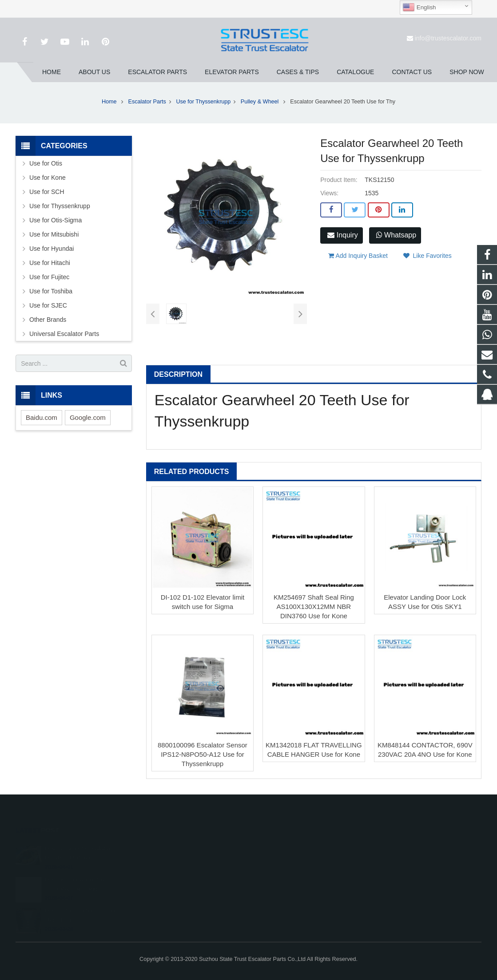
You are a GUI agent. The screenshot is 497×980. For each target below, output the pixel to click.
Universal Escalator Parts (64, 334)
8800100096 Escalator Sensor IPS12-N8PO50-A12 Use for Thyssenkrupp (203, 754)
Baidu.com (42, 417)
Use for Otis (46, 163)
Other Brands (48, 320)
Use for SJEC (48, 305)
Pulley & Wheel (260, 102)
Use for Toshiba (51, 291)
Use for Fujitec (49, 277)
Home (109, 102)
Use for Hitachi (50, 263)
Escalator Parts (147, 102)
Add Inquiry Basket (358, 256)
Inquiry (342, 235)
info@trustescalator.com (448, 38)
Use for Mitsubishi (54, 234)
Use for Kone (48, 178)
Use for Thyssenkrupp (203, 102)
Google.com (88, 417)
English (419, 8)
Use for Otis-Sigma (56, 220)
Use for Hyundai (52, 249)
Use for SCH (47, 192)
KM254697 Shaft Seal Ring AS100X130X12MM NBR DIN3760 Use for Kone (314, 607)
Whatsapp (396, 235)
